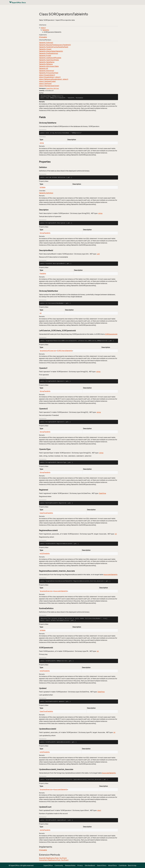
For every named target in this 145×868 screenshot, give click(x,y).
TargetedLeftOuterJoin (48, 351)
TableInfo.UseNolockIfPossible (50, 58)
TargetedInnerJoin (46, 591)
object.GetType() (45, 84)
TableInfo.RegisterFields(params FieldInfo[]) (55, 45)
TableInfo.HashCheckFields (49, 60)
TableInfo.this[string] (47, 71)
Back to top (132, 865)
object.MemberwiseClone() (49, 86)
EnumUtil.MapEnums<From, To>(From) (53, 858)
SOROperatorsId (111, 334)
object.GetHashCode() (47, 81)
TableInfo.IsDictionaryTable (49, 66)
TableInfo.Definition (46, 193)
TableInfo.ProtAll (45, 56)
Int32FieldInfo (45, 553)
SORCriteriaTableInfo (65, 351)
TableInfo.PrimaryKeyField (49, 73)
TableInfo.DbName (46, 64)
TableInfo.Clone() (45, 49)
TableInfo (46, 30)
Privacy (80, 865)
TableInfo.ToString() (46, 43)
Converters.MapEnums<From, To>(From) (54, 860)
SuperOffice (50, 88)
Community (59, 865)
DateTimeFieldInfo (46, 513)
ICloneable (43, 37)
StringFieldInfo (45, 233)
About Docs (112, 865)
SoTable (43, 187)
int (41, 313)
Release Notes (70, 865)
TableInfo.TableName (47, 62)
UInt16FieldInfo (45, 830)
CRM (55, 88)
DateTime (103, 493)
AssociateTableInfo (110, 575)
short (99, 810)
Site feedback (90, 865)
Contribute (123, 865)
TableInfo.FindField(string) (49, 53)
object (43, 28)
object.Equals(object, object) (50, 77)
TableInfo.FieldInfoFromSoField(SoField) (54, 47)
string (42, 143)
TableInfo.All (44, 68)
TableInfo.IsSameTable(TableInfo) (51, 51)
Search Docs (102, 865)
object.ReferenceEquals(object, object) (54, 79)
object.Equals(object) (47, 75)
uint (98, 254)
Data (57, 88)
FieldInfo (43, 273)
